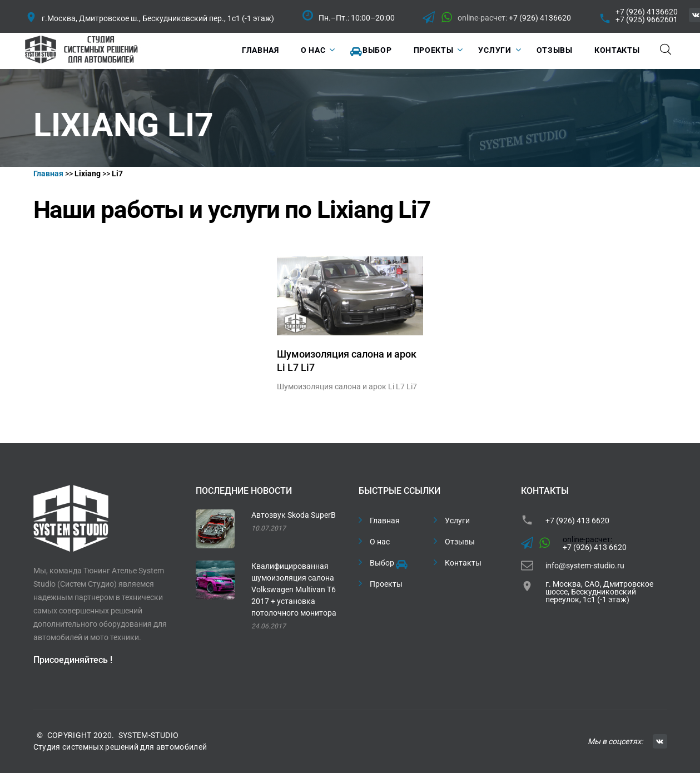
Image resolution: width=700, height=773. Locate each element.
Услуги (495, 50)
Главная (260, 50)
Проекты (434, 50)
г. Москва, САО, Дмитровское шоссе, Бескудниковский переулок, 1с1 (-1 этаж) (599, 592)
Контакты (617, 50)
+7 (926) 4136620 (540, 18)
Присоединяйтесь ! (73, 660)
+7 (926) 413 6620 (577, 521)
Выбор (371, 51)
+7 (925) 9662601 (647, 19)
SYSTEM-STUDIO (149, 735)
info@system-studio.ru (585, 566)
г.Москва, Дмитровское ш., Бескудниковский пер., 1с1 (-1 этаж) (158, 18)
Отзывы (555, 50)
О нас (313, 50)
